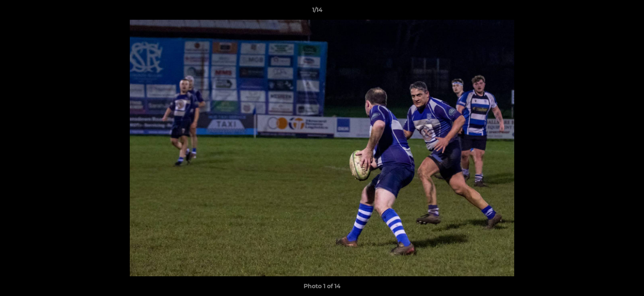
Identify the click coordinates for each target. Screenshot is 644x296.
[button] (609, 12)
